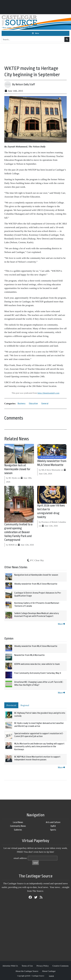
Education (33, 404)
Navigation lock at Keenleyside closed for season (17, 469)
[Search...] (33, 40)
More (61, 624)
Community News (18, 826)
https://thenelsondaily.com (49, 393)
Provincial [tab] (11, 705)
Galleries (18, 830)
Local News (18, 822)
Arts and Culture (53, 822)
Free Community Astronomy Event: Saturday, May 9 (38, 673)
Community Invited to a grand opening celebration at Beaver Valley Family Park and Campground (18, 532)
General (45, 404)
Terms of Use (27, 966)
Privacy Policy (43, 966)
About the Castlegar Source (27, 971)
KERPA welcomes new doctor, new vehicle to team (37, 664)
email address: (20, 858)
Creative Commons (60, 966)
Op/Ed (53, 826)
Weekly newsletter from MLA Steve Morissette (36, 584)
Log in (51, 976)
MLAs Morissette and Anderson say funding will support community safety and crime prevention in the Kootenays (39, 747)
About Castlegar (49, 971)
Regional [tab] (25, 705)
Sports (53, 830)
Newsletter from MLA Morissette (29, 655)
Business (22, 404)
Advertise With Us (10, 966)
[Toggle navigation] (35, 33)
